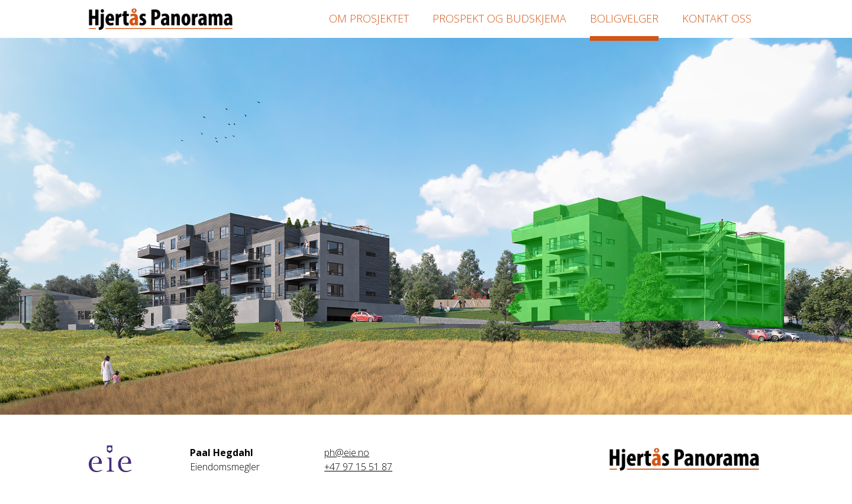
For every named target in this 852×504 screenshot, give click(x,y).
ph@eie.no (347, 453)
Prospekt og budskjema (499, 18)
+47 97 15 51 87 (358, 467)
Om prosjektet (369, 18)
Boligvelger (624, 18)
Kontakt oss (717, 18)
